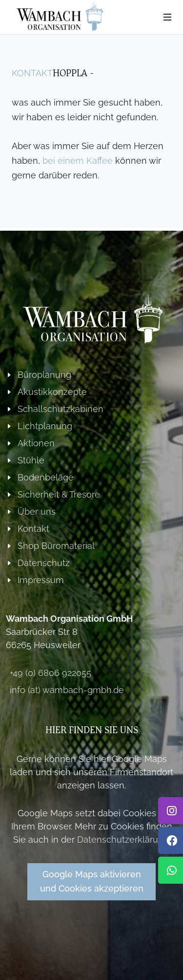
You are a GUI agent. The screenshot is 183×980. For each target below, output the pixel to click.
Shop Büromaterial (56, 546)
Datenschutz (44, 563)
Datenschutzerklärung (123, 839)
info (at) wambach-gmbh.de (67, 690)
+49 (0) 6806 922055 (51, 673)
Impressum (41, 580)
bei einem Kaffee (78, 161)
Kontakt (32, 73)
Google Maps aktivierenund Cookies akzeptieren (92, 881)
